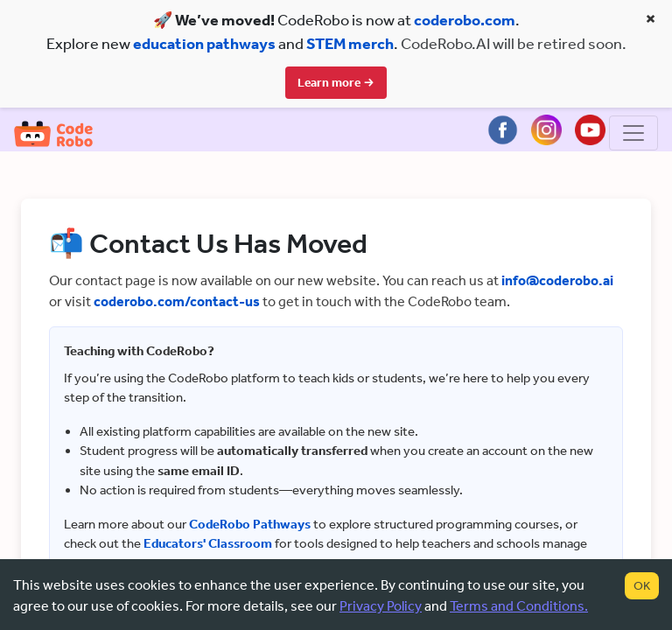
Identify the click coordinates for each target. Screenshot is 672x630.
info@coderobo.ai (557, 282)
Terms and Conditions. (519, 606)
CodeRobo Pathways (250, 526)
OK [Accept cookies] (642, 586)
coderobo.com (465, 20)
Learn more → (336, 83)
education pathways (204, 44)
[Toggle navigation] (633, 135)
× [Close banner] (651, 18)
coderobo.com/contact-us (177, 303)
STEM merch (350, 44)
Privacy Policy (381, 606)
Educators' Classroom (208, 545)
